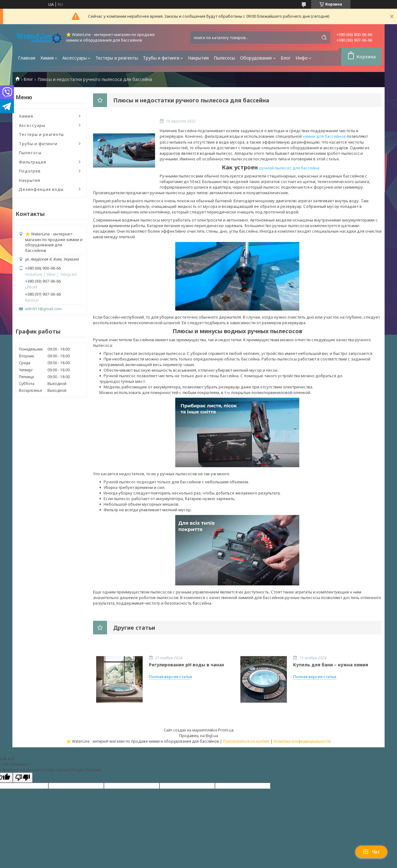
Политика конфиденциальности (302, 741)
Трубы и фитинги (161, 58)
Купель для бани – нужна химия (331, 665)
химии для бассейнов (324, 136)
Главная (27, 58)
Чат (371, 852)
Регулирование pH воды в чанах (187, 665)
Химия (47, 58)
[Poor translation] (23, 778)
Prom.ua (226, 730)
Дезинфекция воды (41, 189)
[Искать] (324, 38)
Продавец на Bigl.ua (198, 736)
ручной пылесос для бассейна (289, 168)
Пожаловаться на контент (246, 741)
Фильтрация (33, 162)
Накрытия (198, 58)
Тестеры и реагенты (117, 58)
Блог (286, 58)
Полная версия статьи (170, 677)
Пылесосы (224, 58)
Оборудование (256, 58)
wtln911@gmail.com (43, 309)
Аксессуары (75, 58)
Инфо (302, 58)
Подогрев (30, 171)
